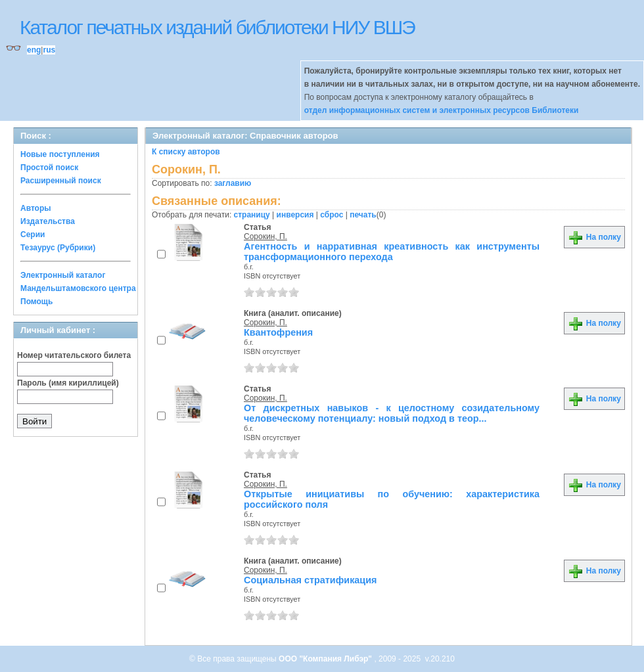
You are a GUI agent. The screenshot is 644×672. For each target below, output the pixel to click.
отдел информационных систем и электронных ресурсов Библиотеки (442, 110)
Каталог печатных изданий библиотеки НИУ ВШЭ (217, 27)
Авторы (36, 208)
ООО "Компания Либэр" (326, 659)
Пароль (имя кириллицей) (68, 383)
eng (34, 50)
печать (363, 215)
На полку (594, 237)
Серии (33, 235)
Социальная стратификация (310, 580)
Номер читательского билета (74, 355)
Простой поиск (49, 168)
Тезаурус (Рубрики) (58, 248)
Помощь (36, 302)
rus (49, 50)
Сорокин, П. (265, 236)
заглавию (233, 183)
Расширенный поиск (61, 181)
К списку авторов (186, 152)
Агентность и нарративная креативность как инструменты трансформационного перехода (392, 252)
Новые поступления (60, 154)
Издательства (48, 221)
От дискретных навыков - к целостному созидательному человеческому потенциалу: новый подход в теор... (392, 413)
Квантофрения (278, 332)
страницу (252, 215)
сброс (332, 215)
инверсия (295, 215)
